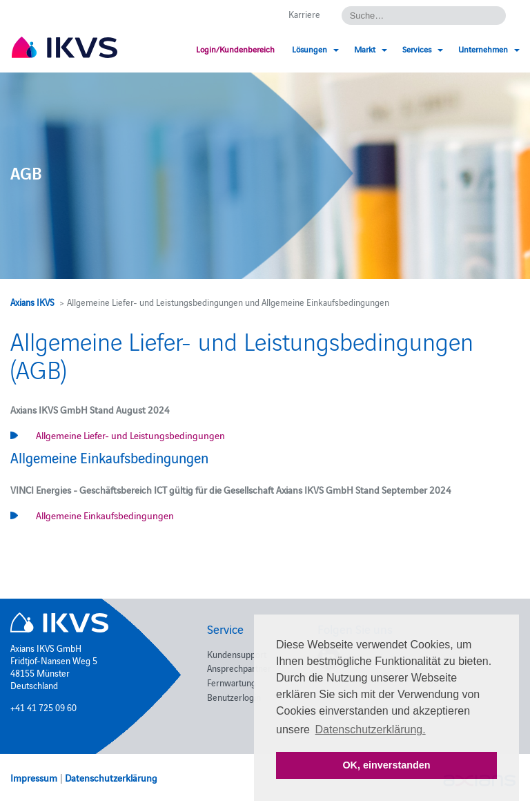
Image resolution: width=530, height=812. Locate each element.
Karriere (304, 14)
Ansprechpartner (239, 668)
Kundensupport (237, 654)
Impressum (34, 777)
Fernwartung (232, 682)
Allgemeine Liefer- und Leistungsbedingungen (130, 435)
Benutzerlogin (234, 697)
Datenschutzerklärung (111, 777)
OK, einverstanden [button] (386, 765)
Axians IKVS (32, 302)
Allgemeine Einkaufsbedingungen (105, 515)
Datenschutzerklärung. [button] (371, 729)
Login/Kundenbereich (235, 49)
